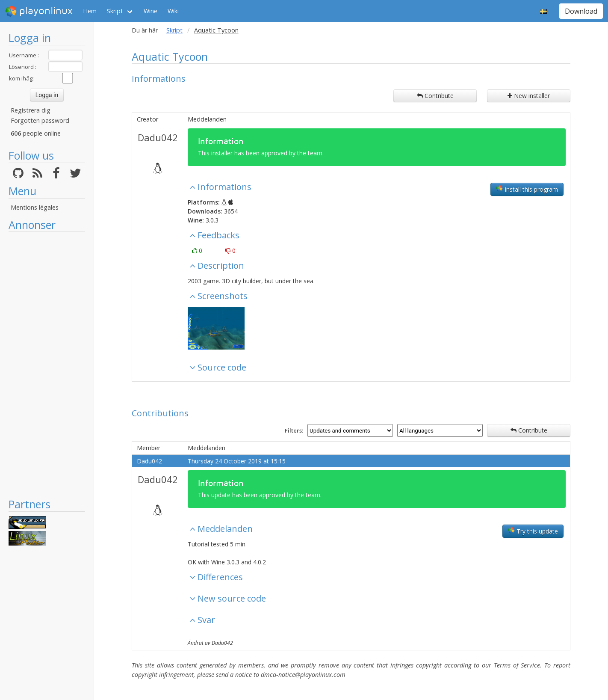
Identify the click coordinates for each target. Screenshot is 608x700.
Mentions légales (35, 207)
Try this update (533, 531)
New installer (529, 96)
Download (581, 11)
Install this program (527, 189)
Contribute (435, 96)
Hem (90, 11)
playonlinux (39, 11)
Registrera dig (31, 110)
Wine (151, 11)
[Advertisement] (47, 365)
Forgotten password (40, 120)
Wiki (173, 11)
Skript (115, 11)
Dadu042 (158, 137)
